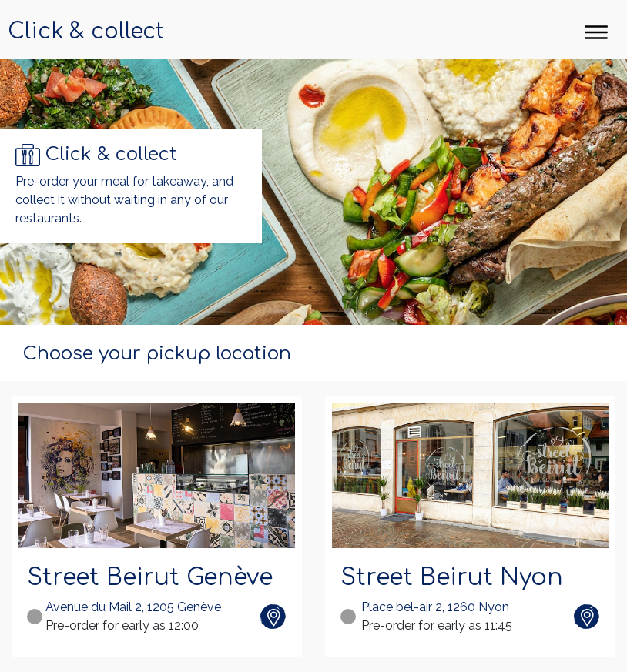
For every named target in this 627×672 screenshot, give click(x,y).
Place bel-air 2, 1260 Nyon (435, 607)
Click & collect (86, 32)
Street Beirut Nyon (452, 578)
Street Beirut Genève (150, 578)
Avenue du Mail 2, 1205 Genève (133, 607)
